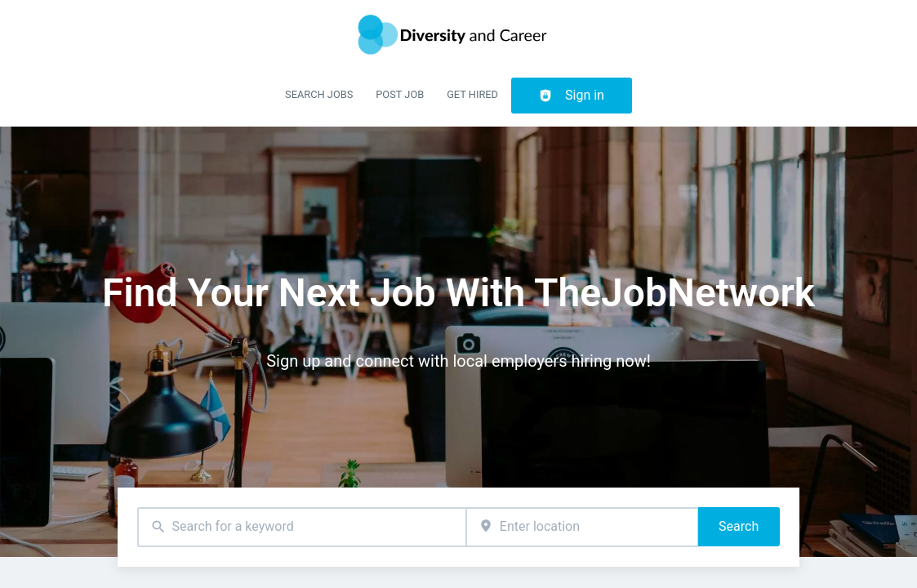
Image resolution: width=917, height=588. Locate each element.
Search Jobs (319, 94)
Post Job (400, 94)
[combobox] (301, 527)
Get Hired (472, 94)
